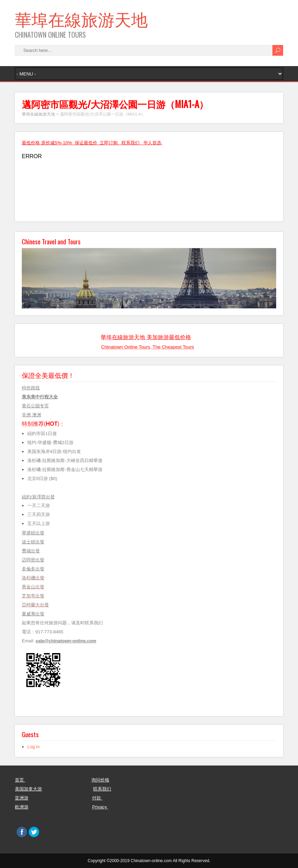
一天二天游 (39, 505)
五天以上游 (40, 523)
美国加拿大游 (28, 789)
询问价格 (100, 780)
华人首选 (152, 143)
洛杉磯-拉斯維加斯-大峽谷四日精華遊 (65, 460)
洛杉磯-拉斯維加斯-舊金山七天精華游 (65, 469)
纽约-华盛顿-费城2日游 (50, 442)
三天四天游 (39, 514)
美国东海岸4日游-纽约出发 (55, 451)
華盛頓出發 (33, 533)
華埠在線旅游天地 (81, 19)
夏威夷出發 (33, 614)
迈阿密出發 (33, 560)
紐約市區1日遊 (42, 433)
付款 (97, 798)
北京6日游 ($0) (42, 478)
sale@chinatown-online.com (66, 641)
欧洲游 (22, 807)
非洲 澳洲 (31, 415)
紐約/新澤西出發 (38, 497)
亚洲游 (22, 798)
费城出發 (31, 551)
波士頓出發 (33, 542)
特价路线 (31, 388)
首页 (20, 780)
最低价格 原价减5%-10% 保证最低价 (61, 143)
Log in (33, 747)
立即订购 (109, 143)
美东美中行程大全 (40, 397)
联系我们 (131, 143)
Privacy (100, 807)
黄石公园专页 (35, 406)
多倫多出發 (33, 569)
